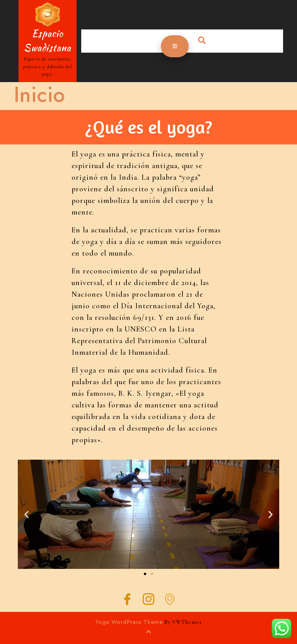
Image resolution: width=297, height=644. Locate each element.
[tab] (175, 46)
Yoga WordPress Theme (129, 622)
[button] (145, 574)
